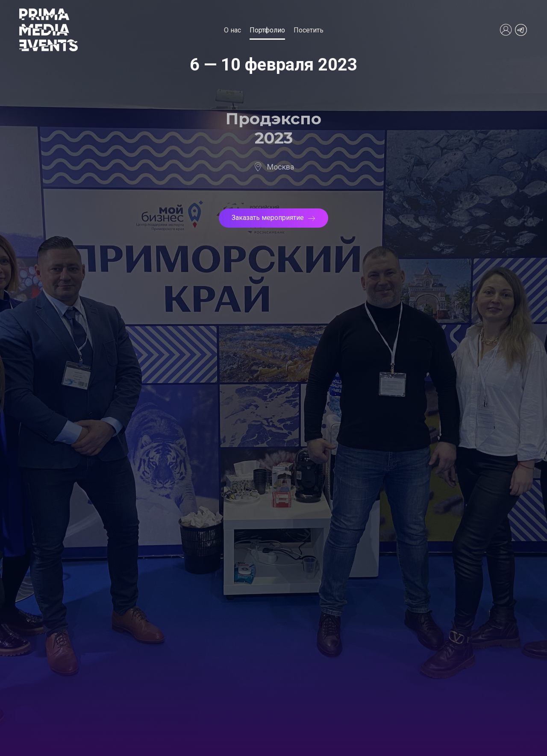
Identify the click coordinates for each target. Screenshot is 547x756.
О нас (232, 30)
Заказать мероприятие (273, 218)
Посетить (309, 30)
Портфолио (267, 30)
